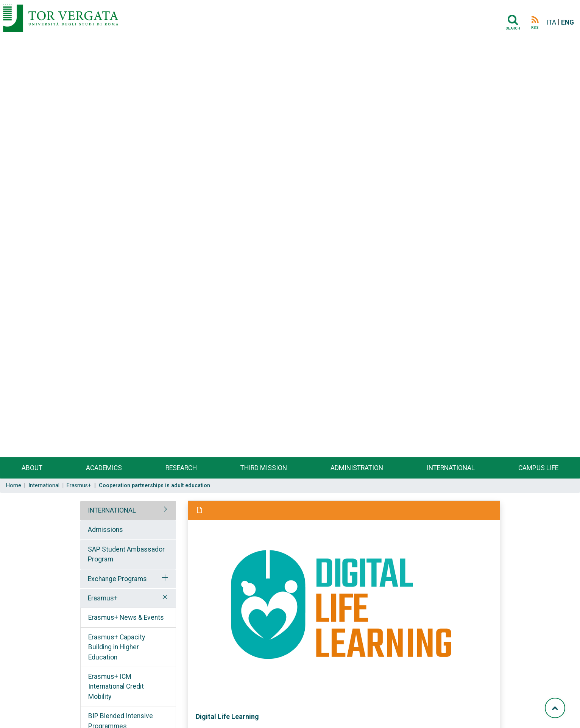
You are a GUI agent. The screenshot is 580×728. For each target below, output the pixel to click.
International (451, 468)
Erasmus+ (79, 486)
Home (14, 486)
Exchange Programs (117, 579)
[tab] (128, 510)
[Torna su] (555, 708)
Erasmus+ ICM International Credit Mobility (116, 687)
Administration (357, 468)
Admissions (105, 530)
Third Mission (264, 468)
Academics (104, 468)
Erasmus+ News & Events (126, 617)
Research (181, 468)
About (32, 468)
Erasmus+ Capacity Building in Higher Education (117, 647)
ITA (551, 22)
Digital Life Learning (227, 716)
